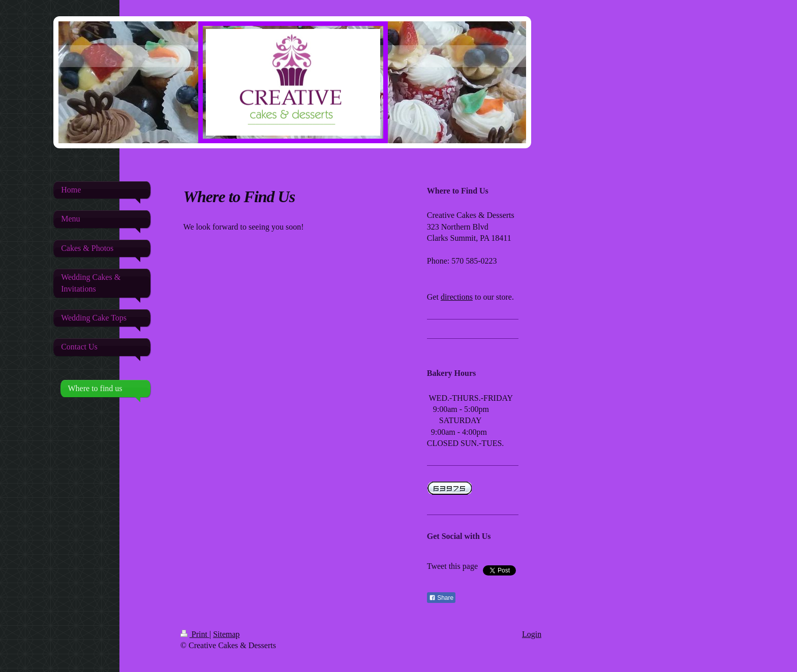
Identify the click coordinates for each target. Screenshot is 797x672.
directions (457, 297)
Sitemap (226, 634)
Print (195, 634)
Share (441, 598)
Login (532, 634)
